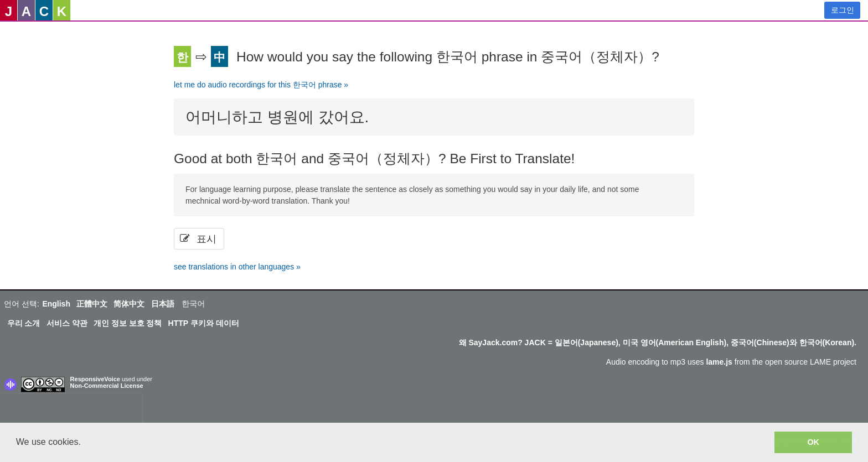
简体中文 (129, 304)
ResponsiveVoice (95, 379)
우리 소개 (24, 323)
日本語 (163, 304)
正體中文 (92, 304)
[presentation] (71, 411)
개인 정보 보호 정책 (128, 323)
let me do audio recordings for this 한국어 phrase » (261, 85)
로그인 (843, 10)
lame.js (719, 362)
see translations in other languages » (237, 267)
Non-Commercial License (107, 386)
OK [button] (813, 442)
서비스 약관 (67, 323)
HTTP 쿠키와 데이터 (204, 323)
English (56, 304)
